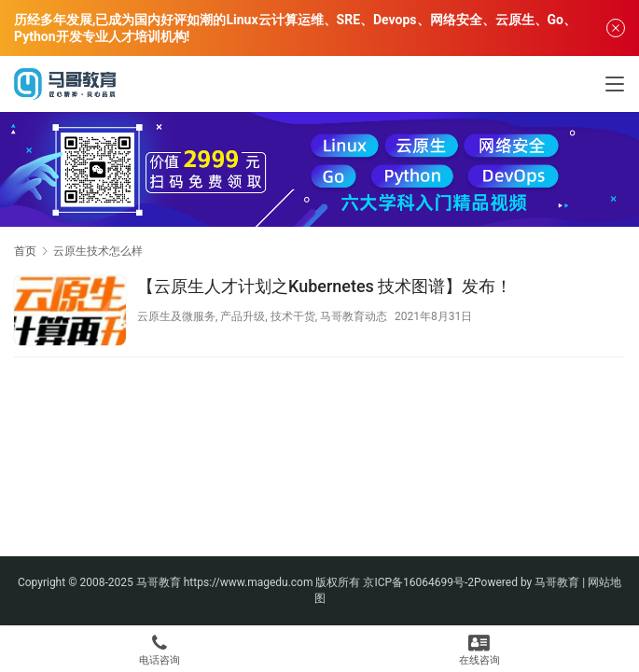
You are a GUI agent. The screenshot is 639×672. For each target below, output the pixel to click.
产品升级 (243, 316)
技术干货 (293, 316)
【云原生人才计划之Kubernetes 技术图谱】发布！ (325, 286)
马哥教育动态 (354, 316)
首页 (25, 251)
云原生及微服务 (176, 316)
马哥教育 (159, 582)
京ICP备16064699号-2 (418, 582)
